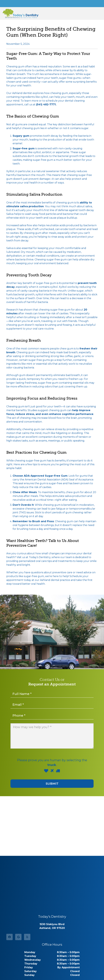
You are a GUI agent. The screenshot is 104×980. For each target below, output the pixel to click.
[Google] (18, 937)
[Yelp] (27, 937)
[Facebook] (9, 937)
